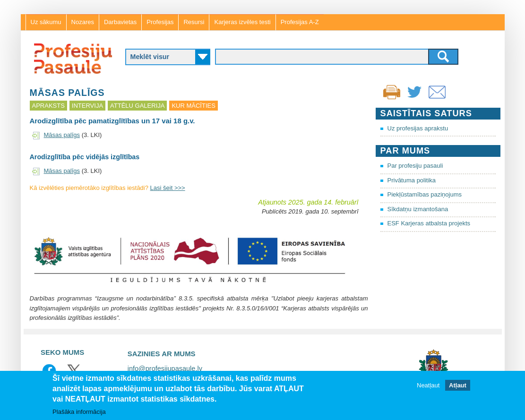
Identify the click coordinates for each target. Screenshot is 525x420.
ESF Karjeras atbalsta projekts (429, 223)
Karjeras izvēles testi (242, 22)
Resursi (194, 22)
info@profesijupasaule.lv (165, 369)
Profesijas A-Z (300, 22)
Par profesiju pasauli (415, 166)
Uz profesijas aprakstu (418, 128)
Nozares (83, 22)
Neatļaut (428, 386)
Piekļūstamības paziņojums (425, 194)
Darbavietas (120, 22)
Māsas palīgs (62, 135)
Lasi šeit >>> (168, 188)
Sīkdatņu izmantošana (418, 209)
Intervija (87, 106)
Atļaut (458, 386)
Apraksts (48, 106)
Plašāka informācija (79, 412)
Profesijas (160, 22)
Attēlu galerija (137, 106)
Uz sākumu (46, 22)
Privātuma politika (412, 180)
